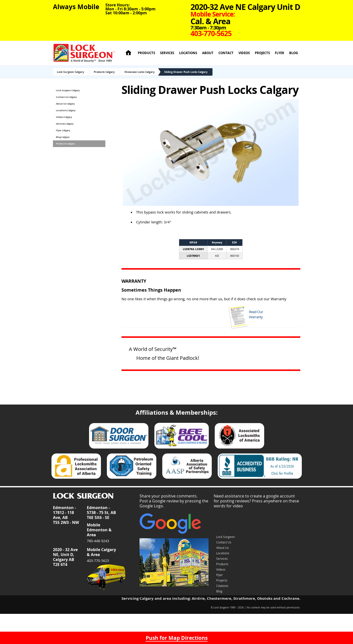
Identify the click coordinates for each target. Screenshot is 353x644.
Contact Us (224, 542)
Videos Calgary (64, 117)
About (208, 53)
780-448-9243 (98, 541)
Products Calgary (104, 72)
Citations (222, 586)
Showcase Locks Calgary (140, 72)
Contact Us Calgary (66, 97)
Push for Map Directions (177, 638)
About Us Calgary (65, 104)
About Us (223, 548)
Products (146, 53)
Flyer (280, 53)
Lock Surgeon (225, 537)
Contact (226, 53)
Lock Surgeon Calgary (71, 72)
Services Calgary (65, 124)
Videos (244, 53)
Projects (262, 53)
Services (167, 53)
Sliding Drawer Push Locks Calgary (186, 72)
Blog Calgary (63, 137)
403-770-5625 (98, 561)
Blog (294, 53)
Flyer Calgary (63, 130)
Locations (188, 53)
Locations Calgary (66, 110)
